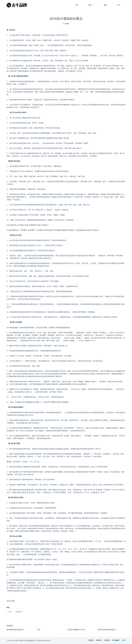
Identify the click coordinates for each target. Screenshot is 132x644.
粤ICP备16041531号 (44, 641)
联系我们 (91, 640)
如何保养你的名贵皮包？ (16, 630)
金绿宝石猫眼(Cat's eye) (76, 630)
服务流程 (107, 640)
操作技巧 (19, 612)
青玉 (39, 630)
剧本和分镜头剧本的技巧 (107, 630)
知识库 (67, 24)
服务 (91, 5)
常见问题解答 (116, 640)
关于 (119, 5)
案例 (105, 5)
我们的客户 (99, 640)
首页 (77, 5)
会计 (10, 612)
